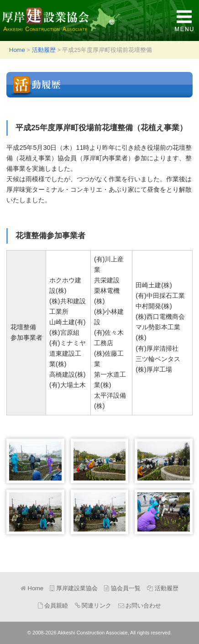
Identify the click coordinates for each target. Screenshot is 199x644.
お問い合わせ (140, 606)
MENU (184, 20)
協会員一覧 (122, 588)
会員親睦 (53, 606)
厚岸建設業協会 (62, 20)
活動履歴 (44, 50)
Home (17, 50)
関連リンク (93, 606)
